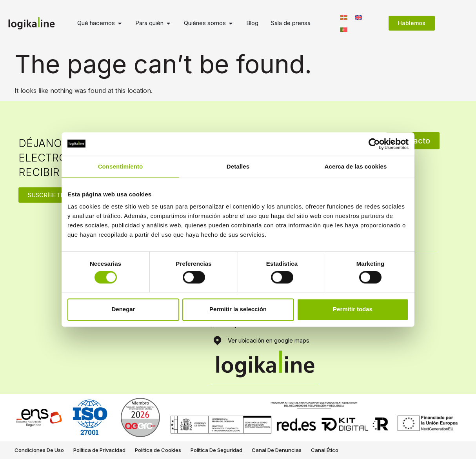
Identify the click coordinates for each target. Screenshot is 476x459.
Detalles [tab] (238, 166)
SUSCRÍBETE (46, 195)
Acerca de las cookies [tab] (356, 166)
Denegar (123, 309)
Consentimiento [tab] (121, 166)
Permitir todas (353, 309)
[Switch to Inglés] (359, 17)
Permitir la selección (238, 309)
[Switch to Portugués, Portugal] (344, 29)
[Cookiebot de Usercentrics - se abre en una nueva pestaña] (374, 144)
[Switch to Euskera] (344, 17)
